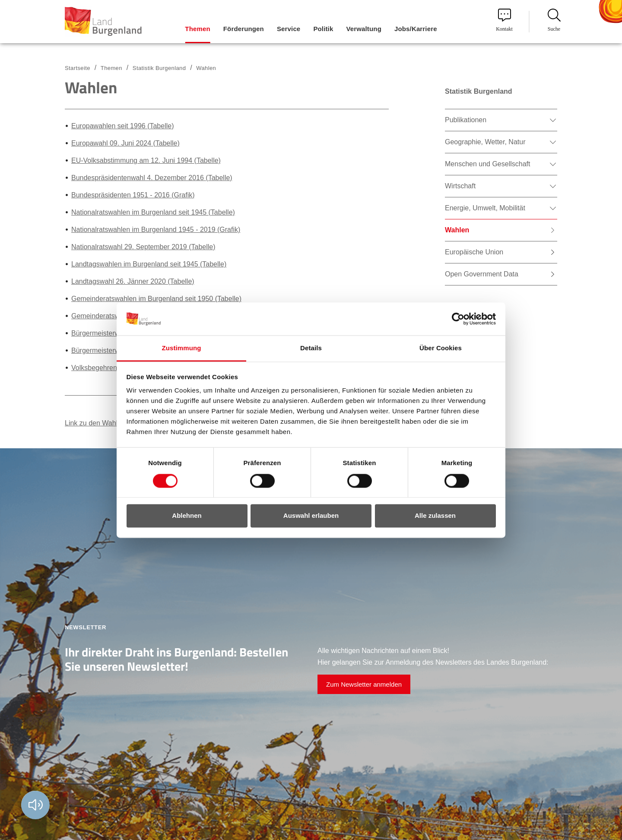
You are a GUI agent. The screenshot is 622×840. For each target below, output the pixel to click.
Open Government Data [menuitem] (482, 274)
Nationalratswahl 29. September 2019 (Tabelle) (143, 247)
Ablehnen (187, 516)
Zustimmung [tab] (182, 348)
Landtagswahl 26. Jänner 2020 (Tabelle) (133, 281)
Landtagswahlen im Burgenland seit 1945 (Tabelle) (149, 264)
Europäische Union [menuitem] (474, 252)
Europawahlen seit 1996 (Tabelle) (122, 126)
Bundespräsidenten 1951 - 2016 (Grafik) (133, 195)
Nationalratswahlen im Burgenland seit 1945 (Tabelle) (153, 212)
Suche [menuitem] (554, 20)
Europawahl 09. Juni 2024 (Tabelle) (125, 143)
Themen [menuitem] (197, 29)
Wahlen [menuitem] (457, 230)
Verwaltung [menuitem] (364, 29)
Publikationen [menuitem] (466, 120)
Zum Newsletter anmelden (364, 684)
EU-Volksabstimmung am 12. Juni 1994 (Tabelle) (146, 160)
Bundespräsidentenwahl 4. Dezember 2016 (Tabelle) (152, 178)
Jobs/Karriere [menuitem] (416, 29)
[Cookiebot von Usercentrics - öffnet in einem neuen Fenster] (458, 319)
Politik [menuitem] (323, 29)
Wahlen (206, 68)
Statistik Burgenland (159, 68)
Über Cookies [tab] (441, 348)
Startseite (78, 68)
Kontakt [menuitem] (504, 20)
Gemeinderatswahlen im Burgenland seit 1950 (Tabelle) (156, 299)
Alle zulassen (435, 516)
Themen (111, 68)
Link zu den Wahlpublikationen (111, 423)
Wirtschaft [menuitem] (460, 186)
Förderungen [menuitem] (244, 29)
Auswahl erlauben (311, 516)
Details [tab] (311, 348)
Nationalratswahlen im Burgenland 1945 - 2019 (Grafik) (156, 230)
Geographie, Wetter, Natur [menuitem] (485, 142)
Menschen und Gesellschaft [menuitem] (487, 164)
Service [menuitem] (289, 29)
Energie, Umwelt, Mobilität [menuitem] (485, 208)
